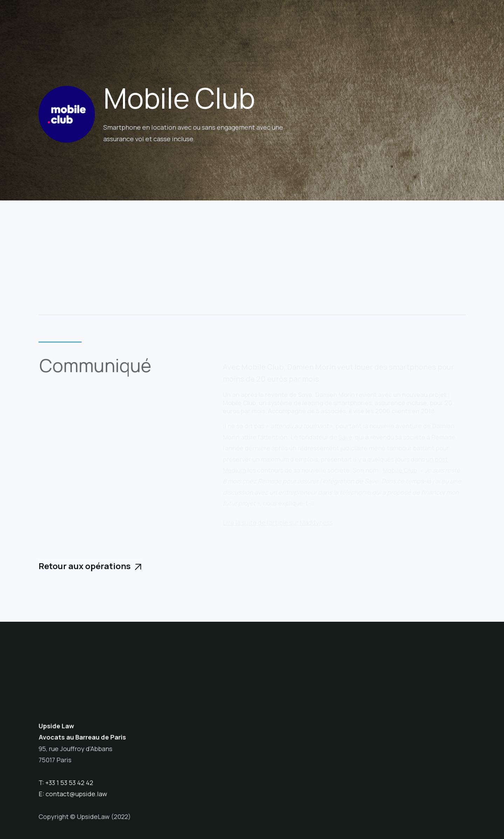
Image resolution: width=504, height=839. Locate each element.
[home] (78, 22)
